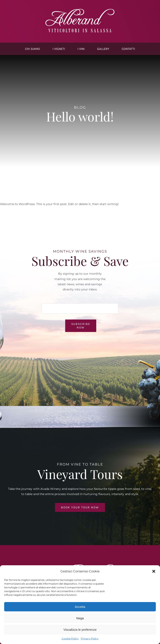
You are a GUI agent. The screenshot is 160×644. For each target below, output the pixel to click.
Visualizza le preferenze (80, 630)
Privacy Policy (90, 638)
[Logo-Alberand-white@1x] (80, 10)
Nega (80, 618)
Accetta (80, 607)
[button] (154, 571)
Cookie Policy (70, 638)
